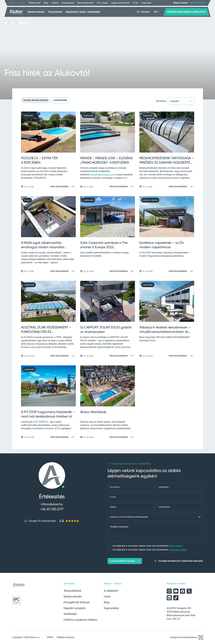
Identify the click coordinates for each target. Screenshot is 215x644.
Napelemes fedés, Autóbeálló (83, 12)
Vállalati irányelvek (65, 637)
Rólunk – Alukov (17, 3)
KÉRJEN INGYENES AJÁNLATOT (186, 12)
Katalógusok (68, 3)
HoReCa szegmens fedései (80, 620)
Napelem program (75, 608)
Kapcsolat (146, 3)
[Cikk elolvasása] (63, 187)
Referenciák (34, 3)
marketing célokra (178, 550)
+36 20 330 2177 (197, 3)
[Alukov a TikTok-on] (176, 598)
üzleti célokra (176, 546)
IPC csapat (102, 3)
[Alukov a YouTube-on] (176, 591)
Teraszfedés (55, 12)
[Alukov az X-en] (189, 591)
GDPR (50, 637)
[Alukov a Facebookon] (183, 591)
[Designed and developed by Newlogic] (187, 637)
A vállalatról (111, 591)
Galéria (55, 3)
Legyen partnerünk (120, 3)
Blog (46, 3)
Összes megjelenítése (36, 100)
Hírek (12, 23)
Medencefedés (36, 12)
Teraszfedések (73, 591)
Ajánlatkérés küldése (125, 561)
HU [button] (156, 12)
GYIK (135, 3)
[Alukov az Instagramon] (169, 591)
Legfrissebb (60, 100)
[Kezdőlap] (16, 12)
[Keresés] (143, 12)
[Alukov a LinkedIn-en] (169, 598)
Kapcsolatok (111, 608)
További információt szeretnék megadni (178, 561)
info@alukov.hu (52, 504)
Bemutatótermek (86, 3)
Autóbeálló (70, 614)
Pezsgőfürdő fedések (77, 602)
